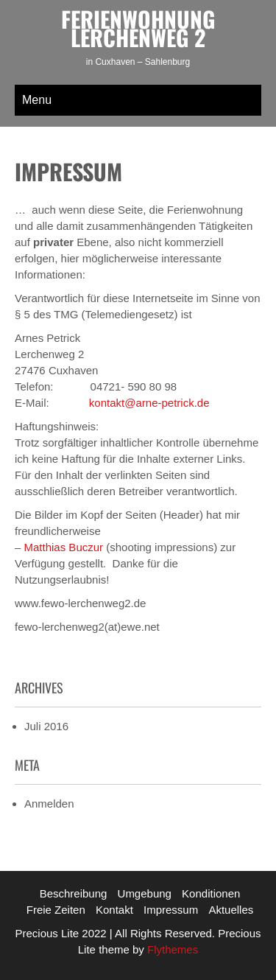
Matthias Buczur (64, 547)
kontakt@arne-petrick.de (149, 403)
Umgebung (145, 893)
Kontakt (114, 910)
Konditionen (211, 893)
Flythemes (171, 949)
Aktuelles (231, 910)
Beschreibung (74, 893)
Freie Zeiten (56, 910)
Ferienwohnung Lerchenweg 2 (138, 28)
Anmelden (49, 804)
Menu (37, 100)
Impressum (171, 910)
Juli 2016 (46, 726)
